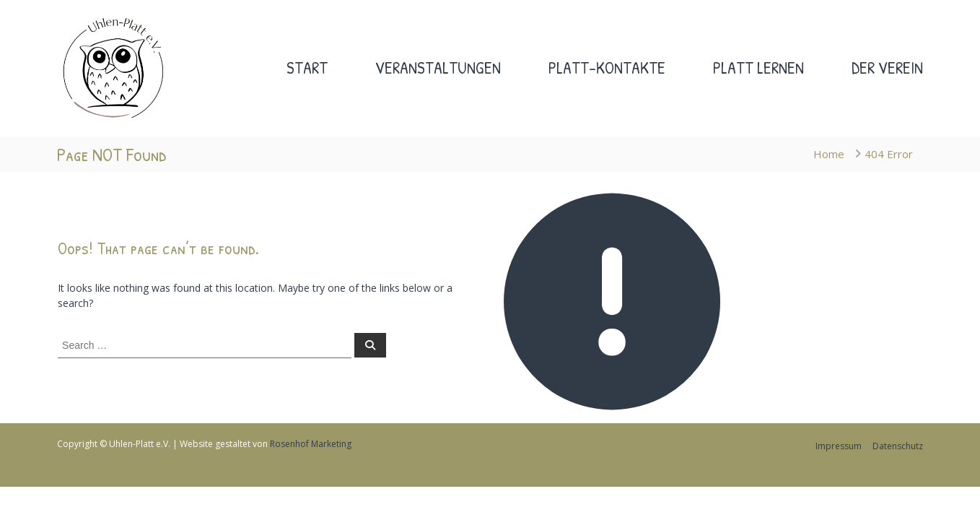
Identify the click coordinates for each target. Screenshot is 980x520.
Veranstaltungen (438, 68)
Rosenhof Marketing (311, 444)
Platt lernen (758, 68)
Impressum (839, 446)
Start (307, 68)
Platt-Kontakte (607, 68)
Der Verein (887, 68)
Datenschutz (898, 446)
